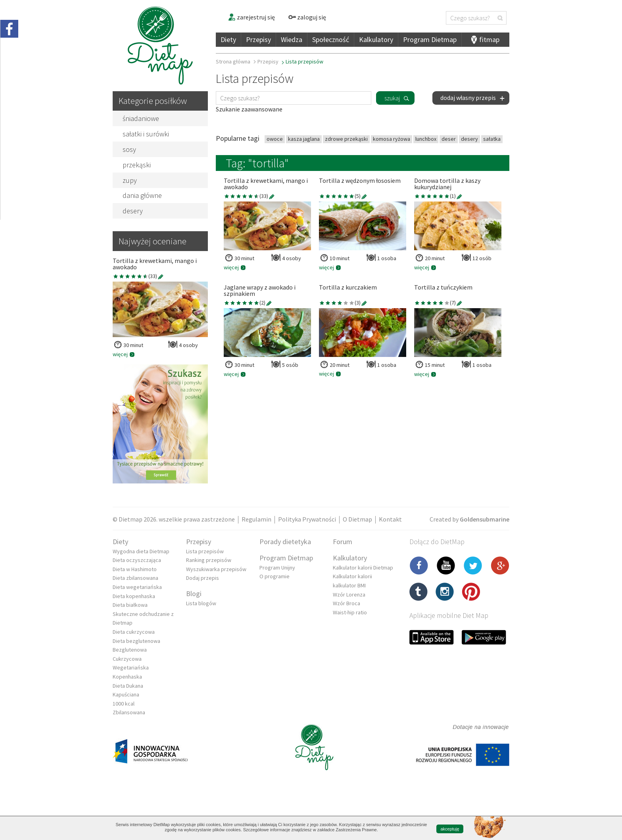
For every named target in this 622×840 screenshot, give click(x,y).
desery (133, 211)
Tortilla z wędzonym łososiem (360, 181)
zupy (130, 180)
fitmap (489, 39)
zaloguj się (307, 17)
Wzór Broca (347, 603)
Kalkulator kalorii (352, 576)
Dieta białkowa (130, 605)
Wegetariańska (131, 667)
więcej (124, 354)
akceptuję (450, 829)
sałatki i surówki (146, 134)
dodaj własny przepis (473, 98)
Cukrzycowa (127, 659)
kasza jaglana (304, 139)
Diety (228, 39)
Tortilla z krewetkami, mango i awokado (155, 264)
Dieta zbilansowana (135, 578)
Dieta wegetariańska (137, 587)
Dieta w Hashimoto (135, 569)
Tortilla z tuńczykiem (443, 288)
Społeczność (331, 39)
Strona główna (233, 61)
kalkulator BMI (349, 585)
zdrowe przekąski (346, 139)
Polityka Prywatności (307, 519)
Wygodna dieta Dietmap (141, 551)
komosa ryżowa (392, 139)
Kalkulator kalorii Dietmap (363, 568)
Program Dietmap (430, 39)
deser (449, 139)
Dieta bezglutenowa (136, 641)
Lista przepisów (205, 551)
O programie (275, 576)
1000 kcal (124, 704)
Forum (343, 542)
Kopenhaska (127, 677)
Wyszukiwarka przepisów (216, 569)
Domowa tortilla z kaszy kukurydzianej (447, 184)
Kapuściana (126, 694)
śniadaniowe (141, 118)
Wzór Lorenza (349, 595)
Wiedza (292, 39)
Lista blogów (201, 603)
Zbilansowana (129, 712)
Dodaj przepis (203, 578)
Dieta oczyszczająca (137, 560)
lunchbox (426, 139)
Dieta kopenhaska (134, 596)
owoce (275, 139)
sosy (129, 149)
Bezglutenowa (130, 650)
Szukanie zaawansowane (249, 109)
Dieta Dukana (128, 686)
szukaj (392, 98)
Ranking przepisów (209, 560)
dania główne (142, 195)
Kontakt (390, 519)
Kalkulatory (376, 39)
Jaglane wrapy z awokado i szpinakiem (260, 291)
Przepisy (258, 39)
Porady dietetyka (285, 542)
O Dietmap (357, 519)
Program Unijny (277, 568)
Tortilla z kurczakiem (348, 288)
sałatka (492, 139)
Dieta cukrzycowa (134, 632)
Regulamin (256, 519)
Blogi (194, 594)
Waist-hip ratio (350, 612)
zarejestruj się (251, 17)
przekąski (137, 165)
